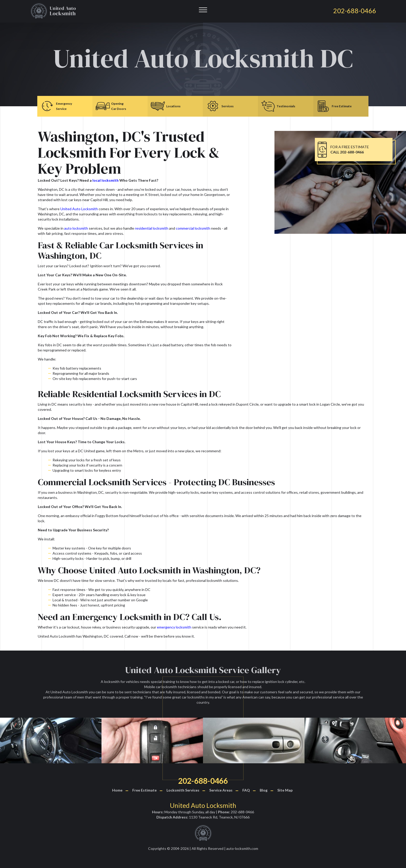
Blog (264, 790)
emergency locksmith (174, 627)
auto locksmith (76, 228)
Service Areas (221, 790)
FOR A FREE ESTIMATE (350, 149)
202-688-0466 (203, 781)
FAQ (246, 790)
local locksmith (106, 180)
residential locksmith (152, 228)
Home (117, 790)
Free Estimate (144, 790)
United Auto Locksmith (79, 209)
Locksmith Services (183, 790)
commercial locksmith (193, 228)
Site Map (285, 790)
